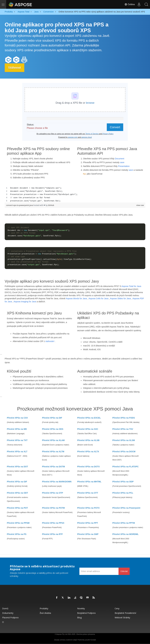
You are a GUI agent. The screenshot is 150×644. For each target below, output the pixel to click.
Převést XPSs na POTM (53, 508)
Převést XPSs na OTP (53, 493)
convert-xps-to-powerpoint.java (20, 205)
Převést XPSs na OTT (88, 493)
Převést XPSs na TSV (123, 429)
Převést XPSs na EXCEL (89, 418)
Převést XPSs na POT (17, 508)
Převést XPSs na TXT (17, 440)
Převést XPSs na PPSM (18, 523)
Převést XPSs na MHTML (89, 482)
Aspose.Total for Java (131, 286)
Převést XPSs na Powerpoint (126, 508)
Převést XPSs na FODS (124, 418)
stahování (50, 341)
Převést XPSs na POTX (88, 508)
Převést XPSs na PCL (123, 493)
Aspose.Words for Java (76, 298)
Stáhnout (15, 68)
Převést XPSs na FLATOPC (125, 467)
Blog (79, 617)
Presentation (124, 166)
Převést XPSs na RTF (52, 534)
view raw (140, 205)
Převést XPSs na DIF (52, 418)
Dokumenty (8, 613)
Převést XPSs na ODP (123, 482)
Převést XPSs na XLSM (124, 440)
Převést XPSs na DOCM (124, 452)
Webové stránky (122, 617)
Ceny (117, 608)
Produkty (44, 608)
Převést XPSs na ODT (17, 493)
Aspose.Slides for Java (120, 298)
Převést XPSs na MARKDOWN (57, 482)
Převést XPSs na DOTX (88, 467)
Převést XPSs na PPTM (124, 523)
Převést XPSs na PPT (88, 523)
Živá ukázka (45, 613)
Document (120, 159)
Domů (5, 608)
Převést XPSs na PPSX (53, 523)
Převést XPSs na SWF (88, 534)
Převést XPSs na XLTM (53, 452)
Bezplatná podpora (86, 613)
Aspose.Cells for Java (99, 298)
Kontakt (93, 640)
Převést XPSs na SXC (88, 429)
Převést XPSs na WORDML (125, 534)
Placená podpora (10, 617)
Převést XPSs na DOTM (53, 467)
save (122, 162)
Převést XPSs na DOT (17, 467)
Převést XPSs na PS (17, 534)
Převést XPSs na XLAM (53, 440)
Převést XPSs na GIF (17, 482)
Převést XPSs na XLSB (88, 440)
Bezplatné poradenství (125, 613)
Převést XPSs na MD (17, 429)
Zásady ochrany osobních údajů (65, 640)
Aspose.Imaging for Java (25, 302)
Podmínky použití (84, 640)
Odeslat (124, 571)
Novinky (81, 608)
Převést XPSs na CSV (17, 418)
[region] (75, 195)
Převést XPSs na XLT (17, 452)
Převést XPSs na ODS (53, 429)
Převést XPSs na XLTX (88, 452)
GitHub (51, 205)
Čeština (130, 4)
